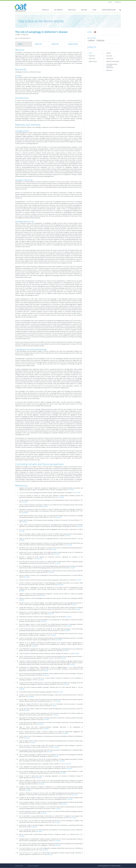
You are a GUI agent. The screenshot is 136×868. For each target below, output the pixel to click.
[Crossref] (71, 490)
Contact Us (118, 2)
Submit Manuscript (109, 10)
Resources (72, 10)
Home (110, 2)
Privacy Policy (19, 866)
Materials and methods (113, 61)
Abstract (109, 53)
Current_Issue (100, 41)
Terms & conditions (33, 866)
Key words (109, 56)
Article (20, 44)
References (109, 70)
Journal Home (92, 38)
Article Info (38, 44)
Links (95, 10)
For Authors (58, 10)
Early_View (91, 41)
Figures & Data (73, 44)
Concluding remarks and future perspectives (112, 66)
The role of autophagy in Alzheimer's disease (41, 32)
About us (46, 10)
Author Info (55, 44)
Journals (84, 10)
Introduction (110, 59)
